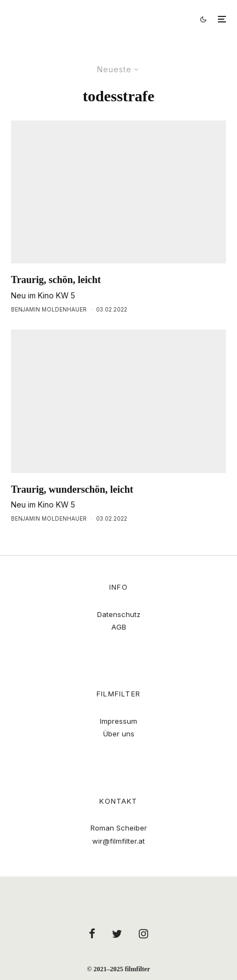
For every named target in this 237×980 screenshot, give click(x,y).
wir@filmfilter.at (119, 841)
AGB (119, 627)
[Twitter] (117, 933)
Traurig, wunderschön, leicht (72, 489)
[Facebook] (92, 933)
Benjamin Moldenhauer (49, 309)
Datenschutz (119, 614)
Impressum (119, 721)
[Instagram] (143, 933)
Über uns (119, 734)
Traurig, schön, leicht (56, 280)
